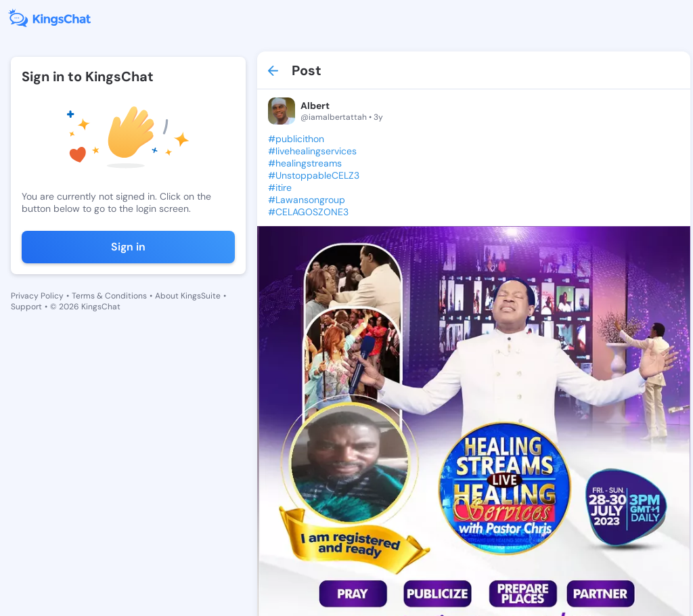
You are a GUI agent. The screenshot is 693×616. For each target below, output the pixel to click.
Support (26, 307)
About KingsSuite (188, 296)
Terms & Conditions (109, 296)
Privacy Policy (37, 296)
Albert (315, 106)
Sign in (128, 247)
